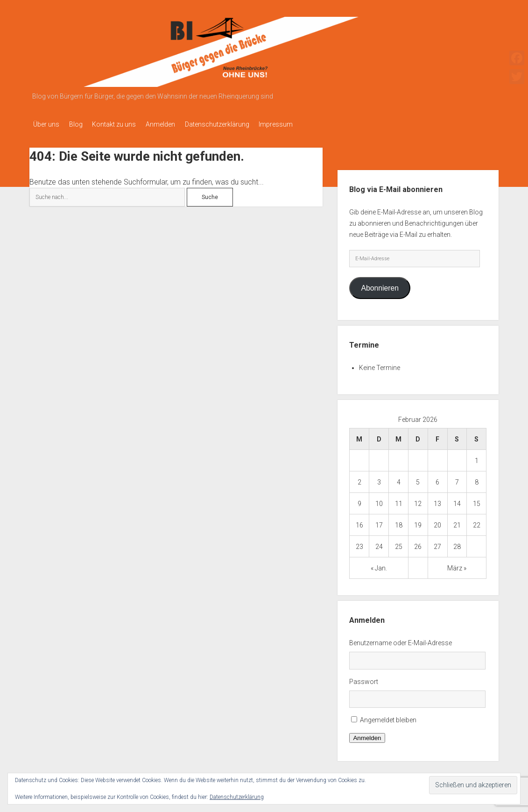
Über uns (46, 124)
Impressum (298, 124)
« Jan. (379, 565)
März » (457, 565)
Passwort (364, 679)
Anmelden (173, 124)
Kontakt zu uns (123, 124)
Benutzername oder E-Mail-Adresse (401, 640)
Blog (80, 124)
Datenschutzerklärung (234, 124)
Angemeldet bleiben (388, 718)
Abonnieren (380, 285)
